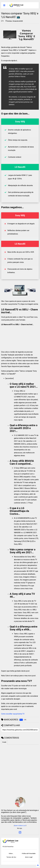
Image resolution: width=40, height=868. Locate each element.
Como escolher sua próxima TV (13, 714)
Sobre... (11, 854)
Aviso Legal (29, 857)
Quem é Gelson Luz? (20, 826)
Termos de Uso (11, 857)
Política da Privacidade (29, 854)
